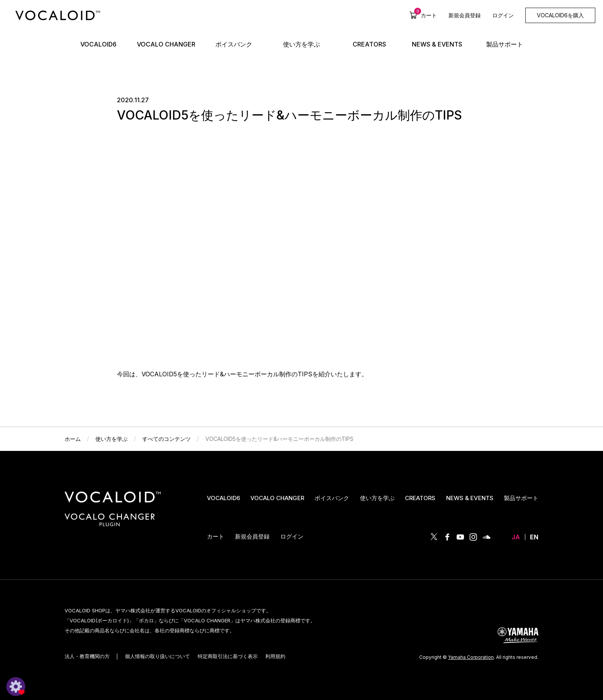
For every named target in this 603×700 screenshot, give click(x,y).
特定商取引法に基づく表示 (228, 656)
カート (426, 15)
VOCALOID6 (223, 498)
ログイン (503, 15)
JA (516, 537)
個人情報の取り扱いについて (157, 656)
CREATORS (420, 498)
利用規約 (275, 656)
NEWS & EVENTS (470, 498)
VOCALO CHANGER (277, 498)
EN (534, 537)
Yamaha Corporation (471, 657)
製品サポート (521, 498)
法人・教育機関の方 (87, 656)
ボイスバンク (332, 498)
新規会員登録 (465, 15)
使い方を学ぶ (377, 498)
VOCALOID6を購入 (560, 15)
